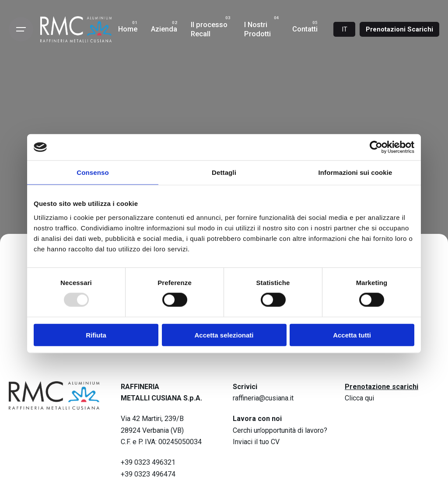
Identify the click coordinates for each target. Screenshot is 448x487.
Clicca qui (359, 398)
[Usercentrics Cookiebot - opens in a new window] (376, 147)
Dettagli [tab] (224, 172)
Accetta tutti (352, 335)
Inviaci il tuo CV (256, 442)
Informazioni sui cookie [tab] (355, 172)
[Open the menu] (21, 29)
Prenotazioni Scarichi (399, 29)
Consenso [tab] (93, 172)
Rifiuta (96, 335)
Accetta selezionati (224, 335)
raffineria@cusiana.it (263, 398)
